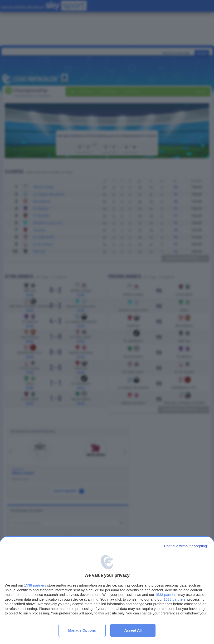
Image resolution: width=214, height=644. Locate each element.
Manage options (82, 630)
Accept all (133, 630)
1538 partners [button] (35, 585)
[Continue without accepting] (185, 546)
